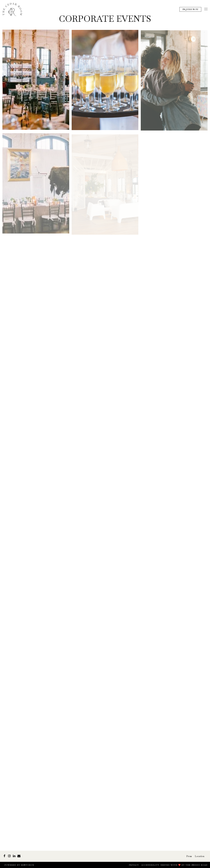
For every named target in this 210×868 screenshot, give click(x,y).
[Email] (19, 856)
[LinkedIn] (14, 856)
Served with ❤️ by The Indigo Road (184, 865)
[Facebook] (4, 856)
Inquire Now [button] (190, 9)
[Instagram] (9, 856)
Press (189, 856)
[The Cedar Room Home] (12, 9)
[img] (36, 81)
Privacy (134, 865)
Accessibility (150, 865)
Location (200, 856)
